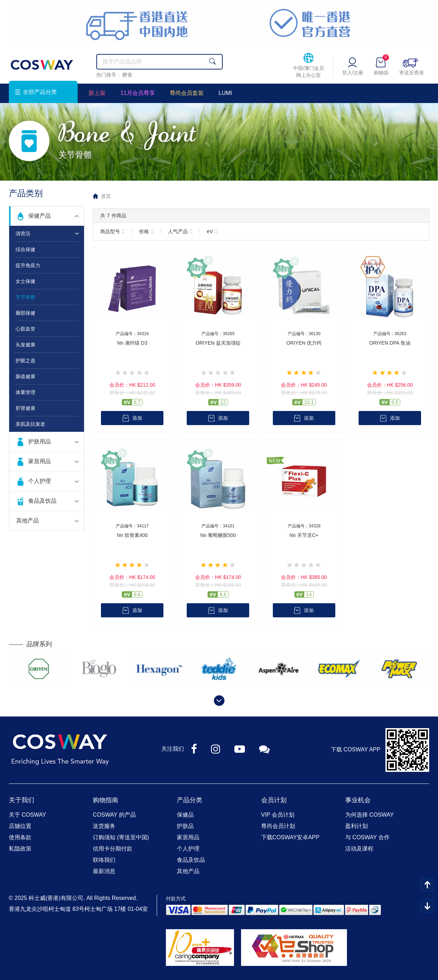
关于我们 (22, 800)
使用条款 (20, 837)
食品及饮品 (42, 501)
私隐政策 (20, 849)
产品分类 (190, 800)
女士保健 (25, 281)
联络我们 (104, 860)
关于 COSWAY (28, 815)
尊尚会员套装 (187, 93)
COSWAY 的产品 (114, 815)
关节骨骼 (25, 297)
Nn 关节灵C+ (304, 535)
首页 (106, 196)
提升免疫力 (28, 265)
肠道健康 (25, 376)
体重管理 (25, 392)
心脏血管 (25, 329)
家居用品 (40, 461)
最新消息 (104, 871)
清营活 (23, 234)
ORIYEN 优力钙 (304, 343)
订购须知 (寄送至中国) (121, 837)
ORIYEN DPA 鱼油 (390, 343)
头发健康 (25, 345)
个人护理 (40, 481)
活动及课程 (359, 849)
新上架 (97, 93)
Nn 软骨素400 (132, 535)
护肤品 (185, 826)
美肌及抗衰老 (30, 424)
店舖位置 (20, 826)
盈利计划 (356, 826)
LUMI (225, 93)
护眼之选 (25, 361)
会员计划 (274, 800)
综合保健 (25, 249)
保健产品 (40, 216)
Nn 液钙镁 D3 (132, 343)
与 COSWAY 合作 (367, 837)
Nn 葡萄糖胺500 (218, 535)
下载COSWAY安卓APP (290, 837)
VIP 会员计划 (278, 815)
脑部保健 (25, 313)
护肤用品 (40, 441)
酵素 (127, 75)
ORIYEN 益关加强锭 (218, 343)
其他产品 (28, 521)
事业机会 (358, 800)
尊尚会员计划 (278, 826)
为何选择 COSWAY (370, 815)
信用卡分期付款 (113, 849)
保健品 (185, 815)
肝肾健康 (25, 408)
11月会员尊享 (138, 93)
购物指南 (106, 800)
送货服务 (104, 826)
